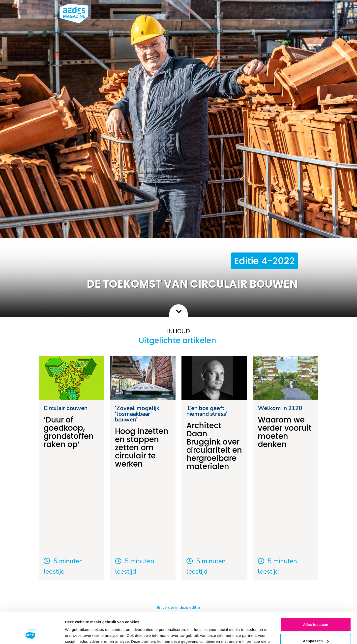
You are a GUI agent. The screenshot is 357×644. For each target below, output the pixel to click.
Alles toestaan (316, 598)
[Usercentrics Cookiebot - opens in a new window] (32, 634)
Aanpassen (316, 614)
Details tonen (77, 634)
